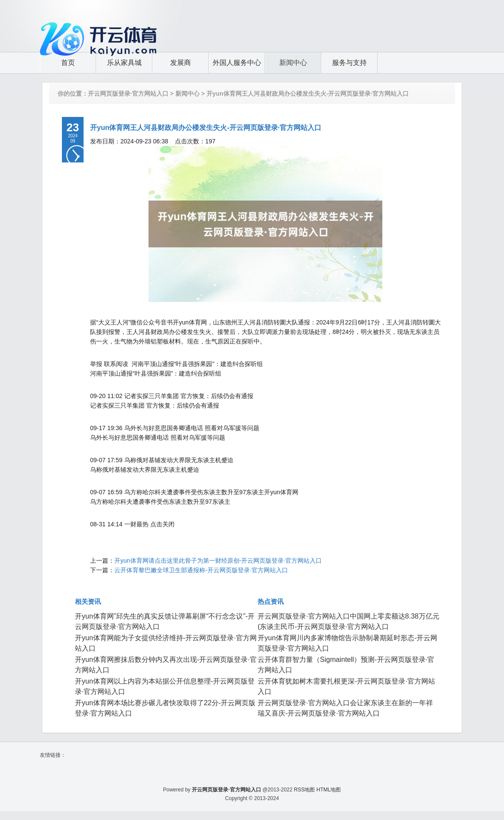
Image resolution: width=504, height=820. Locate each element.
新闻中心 (187, 94)
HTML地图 (329, 790)
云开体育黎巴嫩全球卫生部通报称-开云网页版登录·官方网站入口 (201, 570)
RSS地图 (305, 790)
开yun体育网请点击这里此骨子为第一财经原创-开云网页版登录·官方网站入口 (218, 561)
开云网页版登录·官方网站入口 (128, 94)
